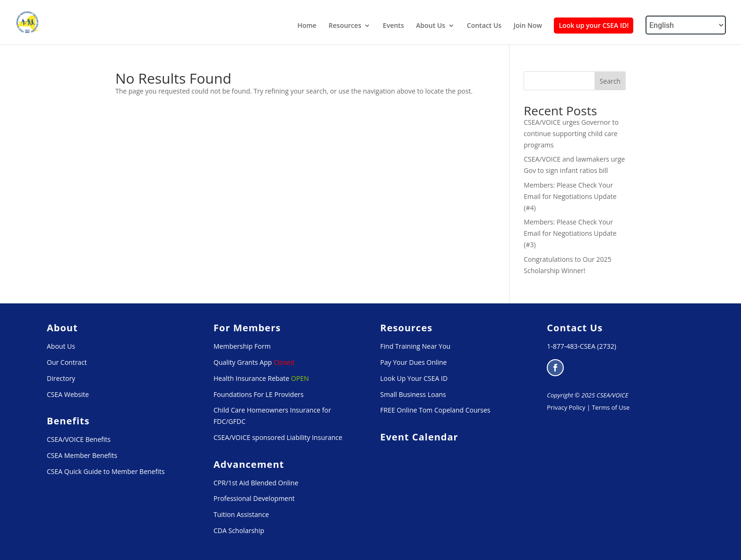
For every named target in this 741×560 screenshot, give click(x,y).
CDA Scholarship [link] (239, 530)
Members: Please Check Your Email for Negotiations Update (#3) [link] (570, 233)
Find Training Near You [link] (416, 346)
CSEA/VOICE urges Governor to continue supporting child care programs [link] (571, 134)
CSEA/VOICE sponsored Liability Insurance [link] (278, 437)
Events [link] (393, 26)
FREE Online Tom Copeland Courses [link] (435, 410)
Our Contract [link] (67, 362)
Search (610, 81)
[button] (555, 368)
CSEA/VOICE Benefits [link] (79, 439)
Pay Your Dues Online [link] (414, 362)
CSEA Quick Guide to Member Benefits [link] (106, 471)
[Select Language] (686, 25)
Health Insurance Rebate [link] (251, 378)
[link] (28, 22)
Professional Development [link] (254, 498)
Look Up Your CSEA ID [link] (414, 378)
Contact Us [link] (484, 26)
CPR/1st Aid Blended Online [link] (256, 483)
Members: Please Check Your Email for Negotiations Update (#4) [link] (570, 196)
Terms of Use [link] (611, 407)
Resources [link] (345, 26)
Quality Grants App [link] (243, 362)
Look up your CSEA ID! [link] (594, 25)
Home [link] (307, 26)
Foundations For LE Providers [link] (259, 394)
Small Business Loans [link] (413, 394)
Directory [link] (61, 378)
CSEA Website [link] (68, 394)
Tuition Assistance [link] (241, 514)
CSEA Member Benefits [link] (82, 455)
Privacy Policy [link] (566, 407)
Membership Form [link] (242, 346)
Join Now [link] (528, 26)
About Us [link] (431, 26)
